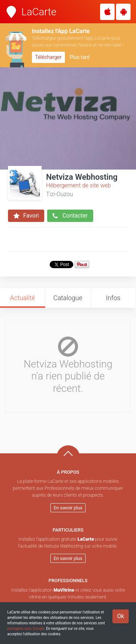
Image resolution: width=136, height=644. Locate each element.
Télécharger (48, 57)
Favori (26, 216)
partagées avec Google (26, 629)
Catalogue (68, 298)
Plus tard (80, 57)
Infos (113, 298)
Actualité (22, 298)
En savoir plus (68, 508)
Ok (121, 616)
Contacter (70, 216)
